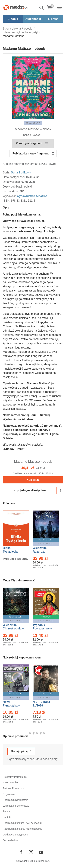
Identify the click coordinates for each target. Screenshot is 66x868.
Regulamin (9, 794)
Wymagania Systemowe (16, 806)
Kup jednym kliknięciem (30, 490)
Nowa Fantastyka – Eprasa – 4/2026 (13, 706)
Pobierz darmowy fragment (31, 153)
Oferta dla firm (11, 840)
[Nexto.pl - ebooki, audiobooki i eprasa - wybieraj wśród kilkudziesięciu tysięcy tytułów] (16, 8)
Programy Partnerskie (15, 777)
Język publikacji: (13, 187)
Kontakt (7, 817)
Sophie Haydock (32, 135)
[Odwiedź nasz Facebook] (21, 852)
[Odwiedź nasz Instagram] (31, 852)
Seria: (7, 172)
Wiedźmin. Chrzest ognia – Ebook (13, 629)
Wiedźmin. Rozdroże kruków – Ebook (44, 552)
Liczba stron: (11, 191)
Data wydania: (12, 182)
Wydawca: (10, 196)
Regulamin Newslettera (16, 800)
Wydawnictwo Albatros (32, 196)
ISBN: (7, 201)
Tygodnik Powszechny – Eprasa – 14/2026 (44, 629)
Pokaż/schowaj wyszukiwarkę (42, 8)
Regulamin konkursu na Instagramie (23, 829)
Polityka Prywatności (14, 788)
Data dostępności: (15, 177)
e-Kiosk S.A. (43, 861)
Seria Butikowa (21, 172)
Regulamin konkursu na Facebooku (22, 823)
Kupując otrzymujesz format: (21, 164)
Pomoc (7, 811)
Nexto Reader (10, 783)
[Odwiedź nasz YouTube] (41, 852)
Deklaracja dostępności (16, 835)
